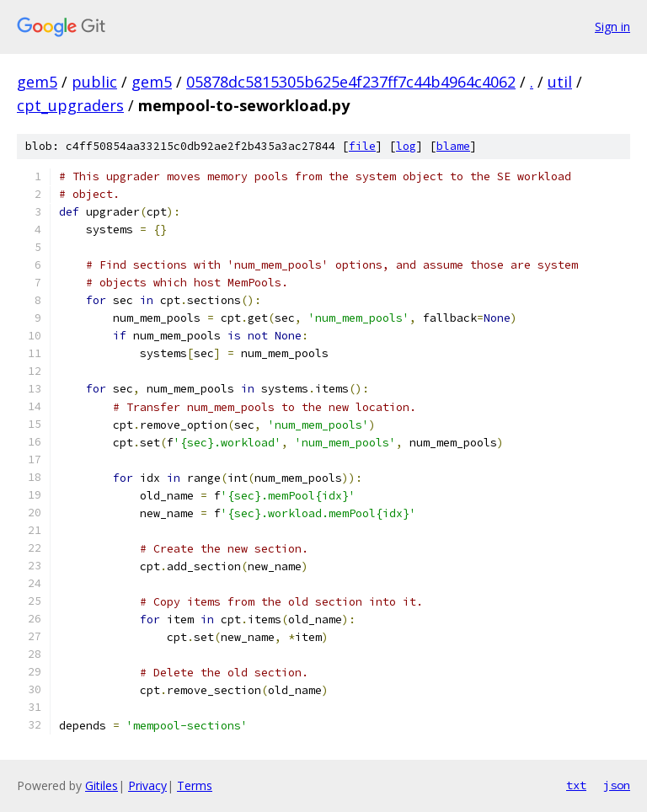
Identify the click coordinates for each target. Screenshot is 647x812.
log (406, 146)
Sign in (612, 27)
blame (453, 146)
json (617, 785)
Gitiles (102, 785)
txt (576, 785)
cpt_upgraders (70, 105)
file (362, 146)
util (560, 82)
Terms (195, 785)
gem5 (37, 82)
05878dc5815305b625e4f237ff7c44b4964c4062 (351, 82)
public (94, 82)
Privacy (147, 785)
